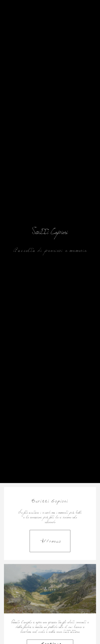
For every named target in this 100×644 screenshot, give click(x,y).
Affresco (51, 541)
